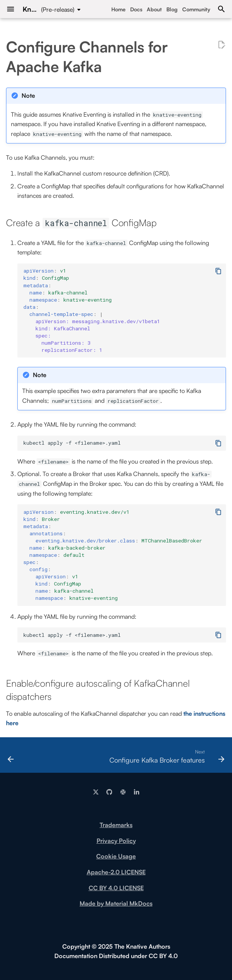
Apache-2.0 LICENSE (116, 872)
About (154, 9)
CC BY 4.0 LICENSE (116, 888)
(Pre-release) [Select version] (58, 9)
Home (118, 9)
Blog (172, 9)
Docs (136, 9)
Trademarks (116, 825)
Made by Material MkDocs (116, 903)
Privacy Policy (116, 841)
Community (196, 9)
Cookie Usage (116, 856)
